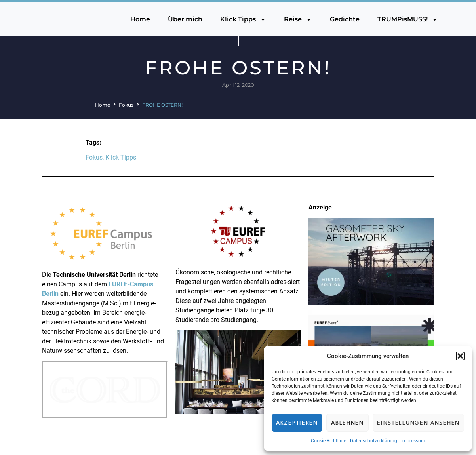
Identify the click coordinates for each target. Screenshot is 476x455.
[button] (460, 356)
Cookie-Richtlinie (328, 441)
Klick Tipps (243, 19)
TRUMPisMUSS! (408, 19)
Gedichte (345, 19)
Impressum (413, 441)
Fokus (126, 105)
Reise (298, 19)
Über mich (185, 19)
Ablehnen (347, 423)
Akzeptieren (297, 423)
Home (140, 19)
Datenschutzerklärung (374, 441)
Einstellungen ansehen (418, 423)
